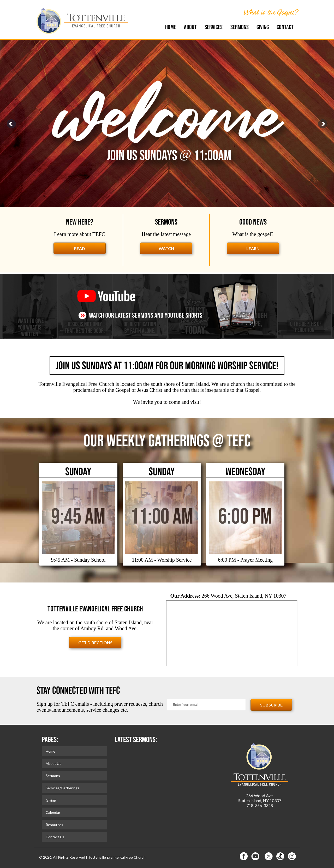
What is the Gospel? (270, 12)
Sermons (240, 27)
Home (171, 27)
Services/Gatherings (62, 788)
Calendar (53, 812)
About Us (53, 763)
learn (253, 248)
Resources (54, 825)
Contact (285, 27)
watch (166, 248)
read (80, 248)
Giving (263, 27)
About (190, 27)
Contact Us (55, 837)
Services (214, 27)
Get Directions (95, 643)
